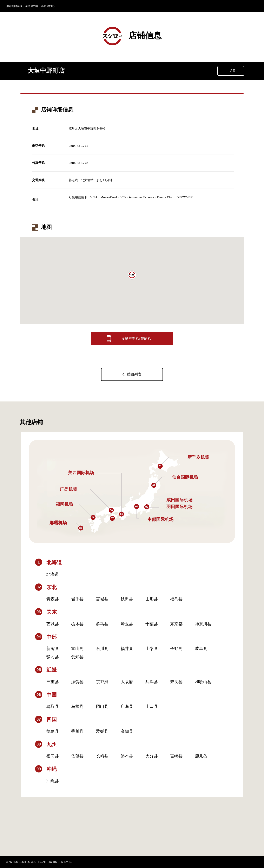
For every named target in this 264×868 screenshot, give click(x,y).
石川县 (102, 649)
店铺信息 (132, 36)
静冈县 (53, 657)
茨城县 (53, 624)
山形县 (152, 599)
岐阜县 (201, 649)
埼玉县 (127, 624)
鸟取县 (53, 706)
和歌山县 (203, 682)
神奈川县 (203, 624)
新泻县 (53, 649)
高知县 (127, 731)
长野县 (176, 649)
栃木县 (77, 624)
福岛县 (176, 599)
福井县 (127, 649)
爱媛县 (102, 731)
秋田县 (127, 599)
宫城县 (102, 599)
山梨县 (152, 649)
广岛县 (127, 706)
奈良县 (176, 682)
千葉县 (152, 624)
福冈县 (53, 756)
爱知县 (77, 657)
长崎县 (102, 756)
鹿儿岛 (201, 756)
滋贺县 (77, 682)
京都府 (102, 682)
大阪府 (127, 682)
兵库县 (152, 682)
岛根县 (77, 706)
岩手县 (77, 599)
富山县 (77, 649)
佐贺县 (77, 756)
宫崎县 (176, 756)
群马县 (102, 624)
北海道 (53, 574)
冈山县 (102, 706)
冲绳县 (53, 781)
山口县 (152, 706)
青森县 (53, 599)
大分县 (152, 756)
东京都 (176, 624)
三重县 (53, 682)
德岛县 (53, 731)
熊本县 (127, 756)
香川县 (77, 731)
